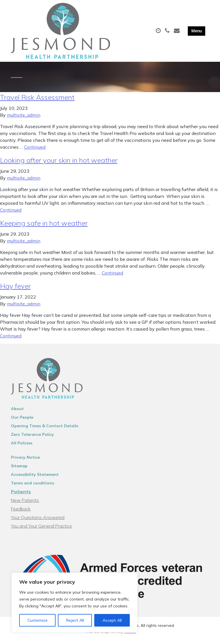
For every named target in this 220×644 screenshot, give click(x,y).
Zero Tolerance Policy (32, 438)
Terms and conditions (33, 487)
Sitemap (19, 470)
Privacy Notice (25, 461)
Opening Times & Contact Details (45, 430)
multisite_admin (24, 119)
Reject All (75, 620)
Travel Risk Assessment (37, 101)
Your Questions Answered (38, 521)
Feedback (21, 513)
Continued (35, 151)
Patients (21, 496)
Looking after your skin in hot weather (59, 164)
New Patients (25, 504)
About (17, 413)
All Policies (22, 447)
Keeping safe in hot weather (44, 227)
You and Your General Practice (41, 530)
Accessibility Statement (35, 478)
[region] (74, 603)
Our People (22, 421)
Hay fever (15, 290)
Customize (38, 620)
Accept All (112, 620)
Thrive (130, 635)
